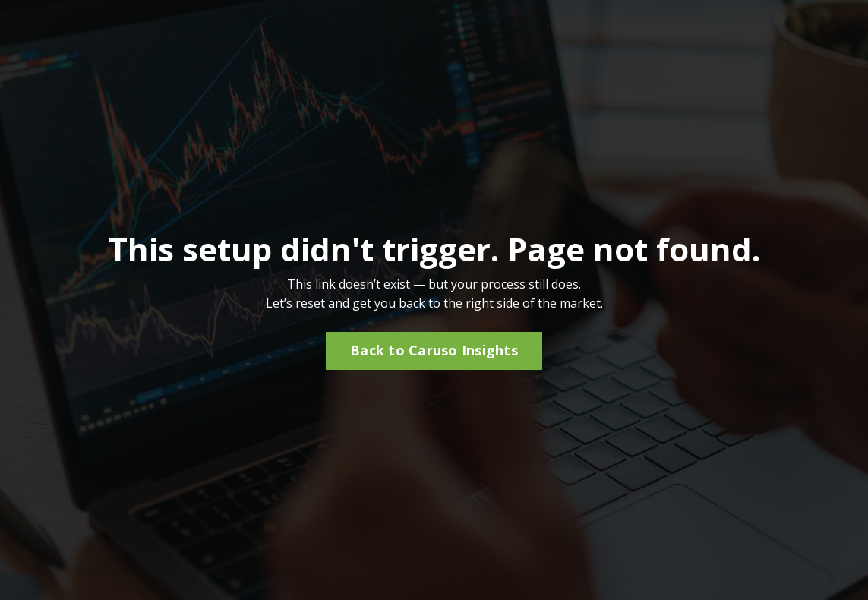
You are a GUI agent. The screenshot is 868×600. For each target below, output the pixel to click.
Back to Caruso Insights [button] (434, 350)
